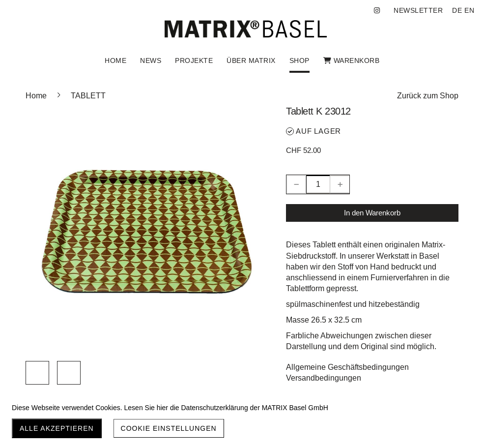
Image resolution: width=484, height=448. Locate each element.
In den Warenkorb (372, 213)
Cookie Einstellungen (169, 428)
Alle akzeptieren (57, 428)
